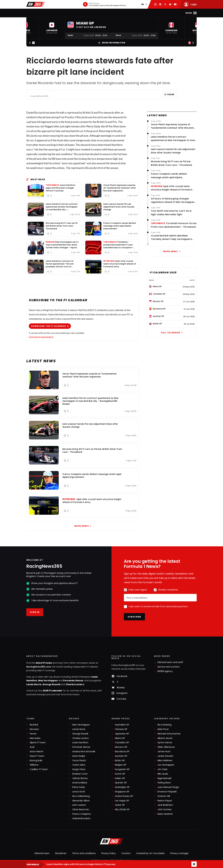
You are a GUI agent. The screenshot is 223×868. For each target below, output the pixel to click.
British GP (120, 761)
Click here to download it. (41, 337)
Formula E (150, 13)
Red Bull (34, 725)
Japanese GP (122, 734)
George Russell (51, 684)
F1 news (51, 13)
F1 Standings (86, 13)
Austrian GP (121, 756)
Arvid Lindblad (80, 783)
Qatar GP (120, 805)
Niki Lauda (163, 774)
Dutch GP (120, 774)
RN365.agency (165, 671)
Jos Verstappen (166, 765)
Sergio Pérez (79, 769)
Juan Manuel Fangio (168, 787)
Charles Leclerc (75, 684)
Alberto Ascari (165, 738)
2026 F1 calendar (52, 691)
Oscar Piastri (79, 761)
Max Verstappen (48, 681)
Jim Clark (162, 769)
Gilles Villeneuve (166, 747)
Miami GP (120, 738)
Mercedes (35, 738)
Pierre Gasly (93, 126)
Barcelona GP (122, 752)
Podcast (134, 13)
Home (39, 13)
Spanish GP (121, 783)
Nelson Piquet (165, 801)
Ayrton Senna (165, 743)
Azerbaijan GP (122, 787)
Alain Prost (163, 729)
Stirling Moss (164, 783)
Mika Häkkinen (165, 761)
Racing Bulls (36, 761)
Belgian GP (121, 765)
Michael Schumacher (169, 734)
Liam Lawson (79, 805)
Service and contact (169, 667)
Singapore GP (122, 792)
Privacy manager (179, 853)
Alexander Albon (81, 801)
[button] (52, 28)
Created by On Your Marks (150, 853)
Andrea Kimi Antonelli (84, 752)
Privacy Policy (109, 853)
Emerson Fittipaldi (167, 792)
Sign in (35, 612)
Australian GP (122, 725)
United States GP (124, 796)
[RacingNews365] (111, 842)
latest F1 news (44, 663)
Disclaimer (61, 853)
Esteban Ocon (80, 774)
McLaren (34, 729)
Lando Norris (34, 684)
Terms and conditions (84, 853)
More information (111, 43)
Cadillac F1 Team (39, 769)
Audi (32, 747)
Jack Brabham (165, 805)
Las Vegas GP (122, 801)
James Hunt (164, 752)
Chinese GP (121, 729)
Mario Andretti (165, 814)
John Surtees (165, 810)
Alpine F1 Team (38, 743)
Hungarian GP (122, 769)
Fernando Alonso (73, 681)
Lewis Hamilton (80, 743)
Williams (34, 765)
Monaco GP (121, 747)
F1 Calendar (67, 13)
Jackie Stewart (165, 756)
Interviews (105, 13)
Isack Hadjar (79, 756)
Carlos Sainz (79, 765)
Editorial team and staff (170, 662)
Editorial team (42, 853)
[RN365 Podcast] (105, 4)
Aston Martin (37, 752)
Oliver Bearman (81, 810)
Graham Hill (164, 796)
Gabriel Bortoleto (81, 818)
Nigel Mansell (164, 778)
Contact (126, 853)
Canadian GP (122, 743)
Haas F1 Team (37, 756)
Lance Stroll (79, 792)
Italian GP (120, 778)
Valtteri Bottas (80, 778)
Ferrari (33, 734)
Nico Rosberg (164, 725)
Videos (120, 13)
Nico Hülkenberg (81, 796)
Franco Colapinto (82, 814)
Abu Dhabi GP (122, 810)
